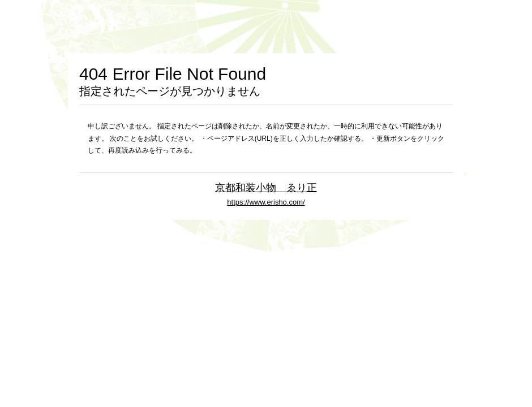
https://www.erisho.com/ (266, 202)
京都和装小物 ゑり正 (266, 187)
